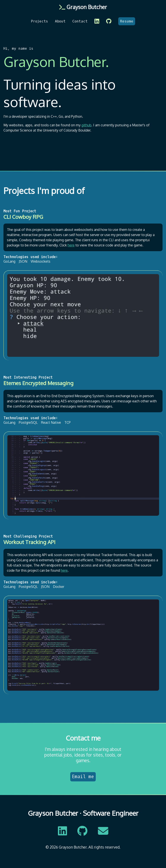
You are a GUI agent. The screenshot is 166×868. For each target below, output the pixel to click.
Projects (39, 21)
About (60, 21)
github (86, 125)
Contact (80, 21)
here (71, 245)
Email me (83, 777)
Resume (127, 21)
